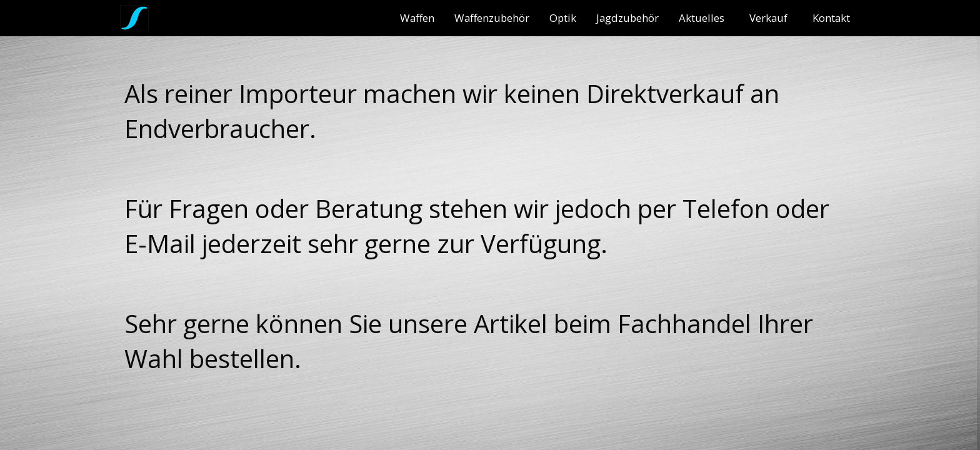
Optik (563, 18)
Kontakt (831, 18)
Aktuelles (702, 18)
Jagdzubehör (627, 18)
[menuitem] (417, 18)
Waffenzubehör (492, 18)
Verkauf (768, 18)
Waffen (417, 18)
